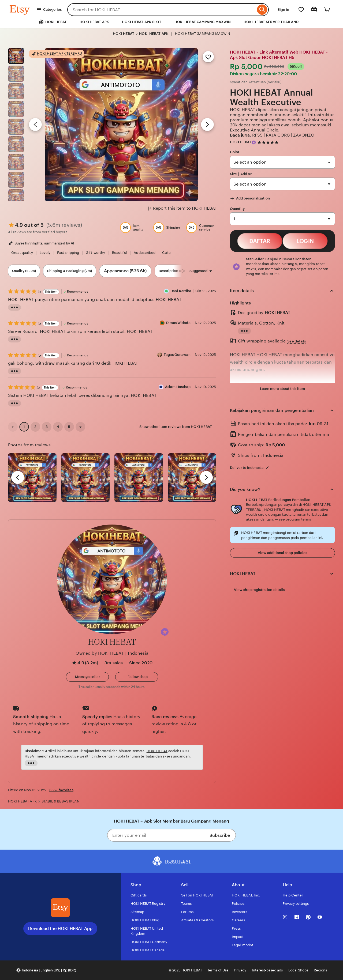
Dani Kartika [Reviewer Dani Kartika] (181, 293)
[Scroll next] (184, 271)
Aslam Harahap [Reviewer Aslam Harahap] (178, 388)
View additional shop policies (282, 553)
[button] (165, 632)
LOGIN (305, 241)
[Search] (262, 10)
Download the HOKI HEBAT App (60, 928)
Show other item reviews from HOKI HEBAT (176, 427)
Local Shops (298, 970)
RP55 (257, 135)
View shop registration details (259, 590)
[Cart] (327, 10)
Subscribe (220, 835)
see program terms (295, 519)
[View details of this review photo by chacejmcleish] (86, 478)
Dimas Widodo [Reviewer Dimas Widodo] (178, 325)
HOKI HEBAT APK (94, 22)
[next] (206, 477)
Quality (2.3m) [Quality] (24, 271)
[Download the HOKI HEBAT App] (60, 908)
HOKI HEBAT (124, 34)
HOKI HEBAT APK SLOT (142, 22)
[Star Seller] (254, 142)
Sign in (283, 10)
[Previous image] (35, 125)
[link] (13, 427)
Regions (320, 970)
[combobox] (161, 10)
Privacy (240, 970)
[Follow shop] (137, 677)
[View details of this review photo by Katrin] (192, 478)
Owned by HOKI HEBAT (100, 653)
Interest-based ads (267, 970)
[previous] (18, 477)
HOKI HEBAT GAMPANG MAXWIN (203, 22)
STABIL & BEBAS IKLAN (61, 801)
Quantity (237, 209)
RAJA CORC (278, 135)
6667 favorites (61, 790)
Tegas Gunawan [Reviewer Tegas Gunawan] (177, 357)
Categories (49, 10)
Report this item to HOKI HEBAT (183, 208)
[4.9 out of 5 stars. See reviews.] (269, 142)
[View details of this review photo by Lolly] (32, 478)
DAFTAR (260, 241)
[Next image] (207, 125)
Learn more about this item (282, 389)
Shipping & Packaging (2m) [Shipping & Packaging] (70, 271)
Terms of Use (218, 970)
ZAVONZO (304, 135)
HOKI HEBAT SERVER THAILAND (271, 22)
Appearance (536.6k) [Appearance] (125, 271)
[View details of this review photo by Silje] (139, 478)
